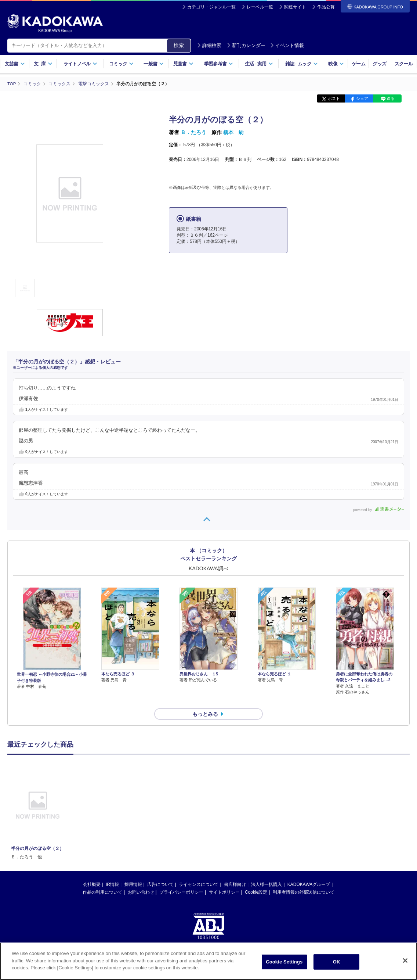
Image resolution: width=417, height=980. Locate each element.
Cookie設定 (256, 879)
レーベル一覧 (260, 7)
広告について (160, 871)
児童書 (183, 64)
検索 (179, 45)
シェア (362, 98)
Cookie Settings (284, 962)
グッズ (379, 64)
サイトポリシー (224, 879)
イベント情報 (287, 45)
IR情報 (112, 871)
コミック (121, 64)
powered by (379, 509)
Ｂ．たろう (193, 132)
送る (391, 98)
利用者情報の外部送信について (304, 879)
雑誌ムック (302, 64)
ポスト (334, 98)
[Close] (405, 961)
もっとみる (205, 701)
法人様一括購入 (266, 871)
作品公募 (326, 7)
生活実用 (259, 64)
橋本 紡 (233, 132)
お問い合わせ (141, 879)
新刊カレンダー (246, 45)
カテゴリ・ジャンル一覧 (211, 7)
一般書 (154, 64)
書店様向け (235, 871)
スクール (404, 64)
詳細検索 (209, 45)
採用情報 (133, 871)
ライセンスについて (199, 871)
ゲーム (358, 64)
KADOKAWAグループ (309, 871)
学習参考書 (219, 64)
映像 (336, 64)
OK (337, 962)
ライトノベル (80, 64)
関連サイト (295, 7)
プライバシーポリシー (181, 879)
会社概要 (92, 871)
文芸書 (15, 64)
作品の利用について (102, 879)
